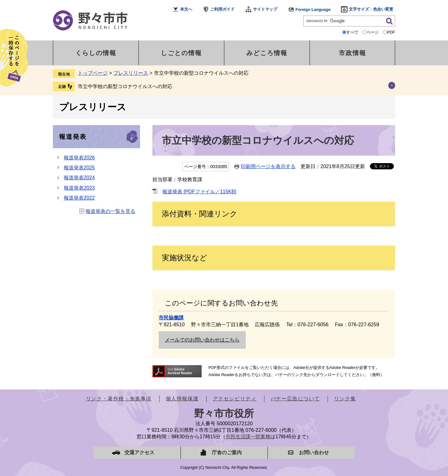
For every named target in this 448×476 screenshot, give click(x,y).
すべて (352, 32)
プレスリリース (131, 73)
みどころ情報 (267, 53)
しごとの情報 (181, 53)
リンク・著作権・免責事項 (119, 399)
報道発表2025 (79, 168)
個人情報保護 (182, 399)
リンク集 (345, 399)
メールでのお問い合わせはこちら (202, 340)
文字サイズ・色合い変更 (371, 9)
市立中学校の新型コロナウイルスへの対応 (125, 86)
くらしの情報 (96, 53)
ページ (373, 32)
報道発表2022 (79, 198)
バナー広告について (295, 399)
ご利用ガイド (222, 9)
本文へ (186, 9)
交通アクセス (139, 452)
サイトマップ (265, 9)
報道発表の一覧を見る (110, 211)
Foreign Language (313, 9)
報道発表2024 (79, 178)
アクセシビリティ (235, 399)
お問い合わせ (314, 452)
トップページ (93, 73)
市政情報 (352, 53)
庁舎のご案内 (227, 452)
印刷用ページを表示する (268, 166)
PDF (391, 32)
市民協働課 (171, 318)
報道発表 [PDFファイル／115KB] (199, 192)
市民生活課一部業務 (248, 437)
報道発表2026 (79, 158)
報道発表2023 (79, 188)
